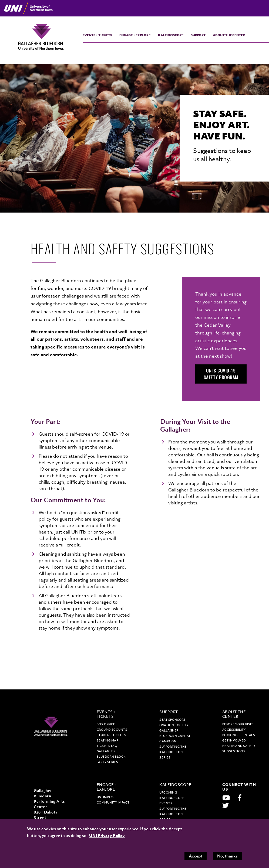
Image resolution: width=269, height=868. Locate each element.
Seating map (107, 740)
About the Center (229, 35)
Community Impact (113, 802)
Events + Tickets (97, 35)
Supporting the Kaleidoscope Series (173, 752)
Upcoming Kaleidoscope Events (172, 798)
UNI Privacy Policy (107, 835)
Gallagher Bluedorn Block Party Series (111, 757)
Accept (196, 856)
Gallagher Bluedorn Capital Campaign (175, 736)
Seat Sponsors (173, 720)
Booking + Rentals (239, 735)
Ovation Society (174, 725)
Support (198, 35)
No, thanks (227, 856)
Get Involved (234, 740)
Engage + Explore (135, 35)
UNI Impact (106, 797)
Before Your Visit (238, 724)
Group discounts (112, 730)
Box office (106, 724)
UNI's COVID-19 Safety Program (221, 374)
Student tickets (112, 735)
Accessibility (234, 730)
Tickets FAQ (107, 746)
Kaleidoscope (171, 35)
